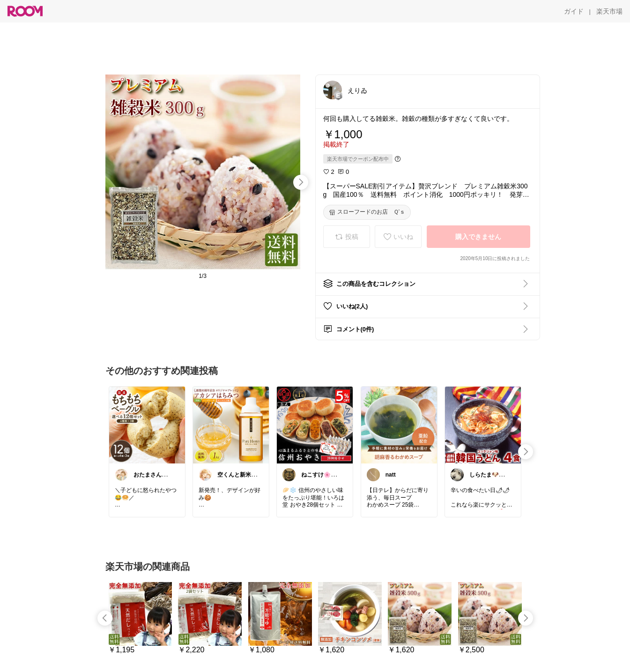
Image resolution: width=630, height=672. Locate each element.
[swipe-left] (105, 618)
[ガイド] (574, 11)
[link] (147, 425)
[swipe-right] (301, 182)
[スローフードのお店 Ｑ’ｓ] (367, 212)
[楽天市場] (609, 11)
